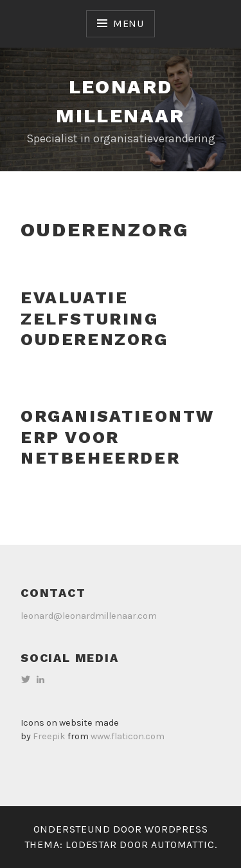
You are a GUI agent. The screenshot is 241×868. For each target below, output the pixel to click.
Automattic (183, 844)
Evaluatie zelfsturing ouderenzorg (94, 318)
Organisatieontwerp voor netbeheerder (118, 437)
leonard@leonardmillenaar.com (89, 616)
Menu (129, 24)
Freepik (49, 736)
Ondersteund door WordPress (121, 829)
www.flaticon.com (128, 736)
